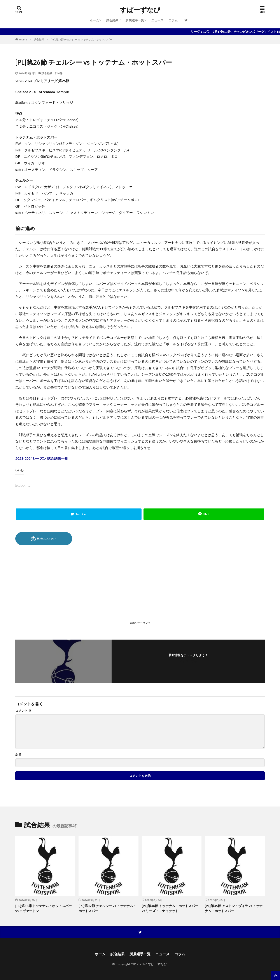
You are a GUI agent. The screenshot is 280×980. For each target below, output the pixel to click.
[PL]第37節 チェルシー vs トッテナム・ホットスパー (107, 908)
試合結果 (112, 20)
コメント (23, 711)
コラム (173, 20)
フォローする (188, 661)
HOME (23, 39)
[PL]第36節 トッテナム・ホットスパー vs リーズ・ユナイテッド (170, 908)
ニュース (157, 20)
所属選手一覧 (135, 20)
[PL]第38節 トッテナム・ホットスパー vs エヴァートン (44, 908)
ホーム (94, 20)
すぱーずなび (140, 10)
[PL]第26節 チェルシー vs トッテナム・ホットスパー (81, 39)
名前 (18, 755)
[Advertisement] (77, 589)
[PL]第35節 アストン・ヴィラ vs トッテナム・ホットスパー (234, 908)
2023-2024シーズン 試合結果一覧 (42, 458)
